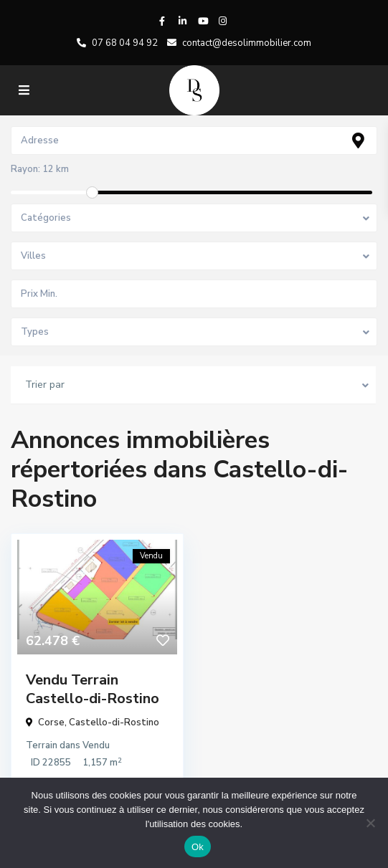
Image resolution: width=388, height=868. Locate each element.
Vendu (96, 745)
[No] (370, 823)
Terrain (42, 745)
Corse (51, 722)
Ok (198, 847)
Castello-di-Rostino (114, 722)
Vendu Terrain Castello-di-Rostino (93, 689)
